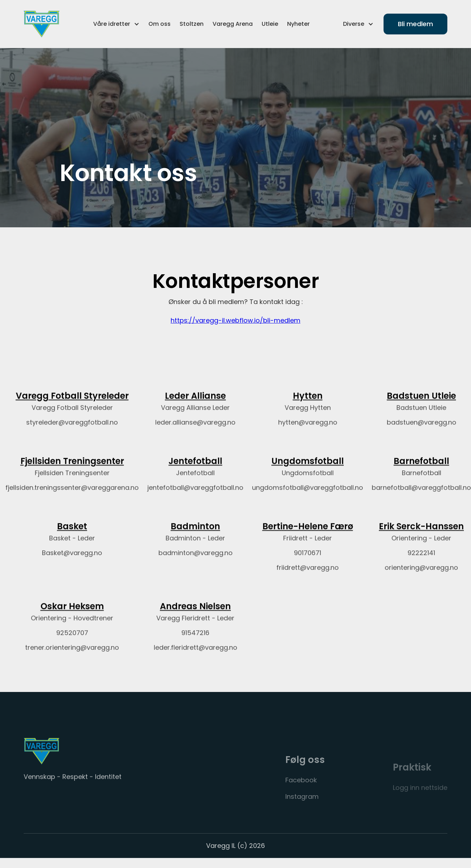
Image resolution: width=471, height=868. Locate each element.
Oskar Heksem (72, 613)
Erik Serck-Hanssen (421, 533)
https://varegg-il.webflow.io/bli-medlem (235, 325)
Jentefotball (195, 468)
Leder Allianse (195, 403)
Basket (72, 533)
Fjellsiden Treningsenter (72, 468)
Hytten (308, 403)
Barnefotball (421, 468)
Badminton (195, 533)
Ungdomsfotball (308, 468)
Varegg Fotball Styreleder (72, 403)
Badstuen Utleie (421, 403)
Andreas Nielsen (195, 613)
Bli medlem (415, 24)
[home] (42, 24)
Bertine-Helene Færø (308, 533)
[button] (116, 24)
